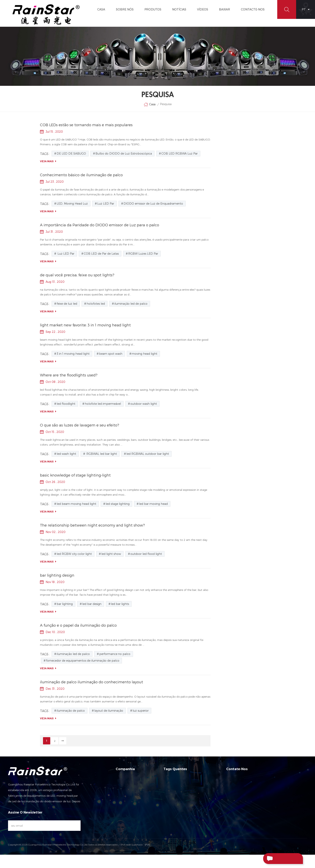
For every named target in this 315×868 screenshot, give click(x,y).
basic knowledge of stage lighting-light (75, 475)
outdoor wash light (144, 404)
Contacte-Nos (253, 9)
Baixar (224, 9)
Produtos (153, 9)
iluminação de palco (71, 711)
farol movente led (230, 158)
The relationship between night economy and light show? (92, 525)
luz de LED (225, 164)
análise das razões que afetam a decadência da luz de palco (240, 217)
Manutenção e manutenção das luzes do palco (245, 207)
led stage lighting (118, 504)
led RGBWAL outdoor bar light (148, 454)
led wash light (66, 454)
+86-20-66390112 (250, 798)
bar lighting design (57, 575)
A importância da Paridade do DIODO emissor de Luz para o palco (100, 225)
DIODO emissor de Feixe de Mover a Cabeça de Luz (191, 815)
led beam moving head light (76, 504)
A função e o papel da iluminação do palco (78, 625)
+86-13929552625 (259, 815)
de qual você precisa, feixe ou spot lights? (77, 275)
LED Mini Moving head (177, 791)
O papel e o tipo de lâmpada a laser (243, 189)
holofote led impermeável (103, 404)
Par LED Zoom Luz (175, 825)
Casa (101, 9)
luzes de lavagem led (233, 140)
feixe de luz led (231, 336)
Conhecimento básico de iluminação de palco (81, 175)
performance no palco (115, 654)
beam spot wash (111, 354)
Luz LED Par (229, 259)
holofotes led (96, 304)
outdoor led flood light (146, 554)
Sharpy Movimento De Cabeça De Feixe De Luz (193, 839)
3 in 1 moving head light (73, 354)
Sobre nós (122, 784)
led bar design (92, 604)
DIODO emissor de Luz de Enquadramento (238, 270)
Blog (221, 134)
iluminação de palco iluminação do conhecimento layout (241, 227)
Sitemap (121, 813)
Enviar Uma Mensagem (276, 859)
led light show (111, 554)
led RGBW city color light (74, 554)
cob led (224, 170)
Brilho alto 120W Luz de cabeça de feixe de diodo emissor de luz (246, 197)
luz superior (141, 711)
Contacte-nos (125, 798)
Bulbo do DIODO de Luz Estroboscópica (237, 291)
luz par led (226, 152)
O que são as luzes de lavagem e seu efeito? (80, 425)
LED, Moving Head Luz (236, 250)
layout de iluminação (109, 711)
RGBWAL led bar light (101, 454)
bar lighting (65, 604)
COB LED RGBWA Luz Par (238, 302)
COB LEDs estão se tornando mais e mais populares (86, 125)
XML (118, 820)
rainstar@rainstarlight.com (259, 807)
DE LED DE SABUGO (235, 280)
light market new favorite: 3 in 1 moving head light (85, 325)
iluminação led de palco (234, 146)
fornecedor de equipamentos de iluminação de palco (83, 660)
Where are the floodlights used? (69, 375)
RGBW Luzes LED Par (235, 327)
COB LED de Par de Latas (238, 319)
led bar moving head (153, 504)
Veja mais (48, 161)
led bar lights (120, 604)
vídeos (203, 9)
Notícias (179, 9)
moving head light (145, 354)
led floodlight (66, 404)
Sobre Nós (125, 9)
